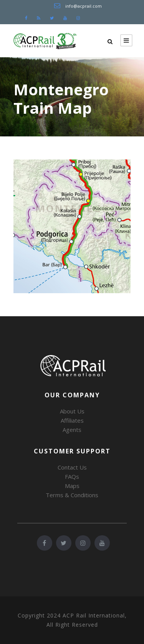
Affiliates (72, 420)
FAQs (72, 476)
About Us (72, 411)
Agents (72, 430)
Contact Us (72, 467)
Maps (72, 486)
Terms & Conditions (72, 495)
